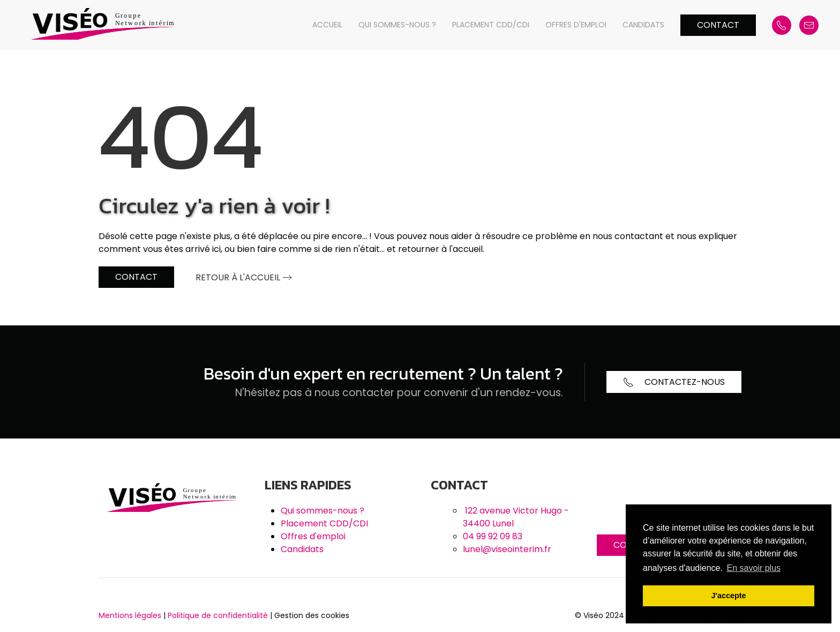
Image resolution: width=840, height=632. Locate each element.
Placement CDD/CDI (491, 25)
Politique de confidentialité (218, 615)
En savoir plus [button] (754, 568)
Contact (718, 25)
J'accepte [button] (728, 596)
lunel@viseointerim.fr (507, 549)
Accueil (327, 25)
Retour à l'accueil (238, 277)
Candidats (643, 25)
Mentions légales (130, 615)
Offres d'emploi (576, 25)
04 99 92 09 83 (493, 536)
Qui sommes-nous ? (397, 25)
